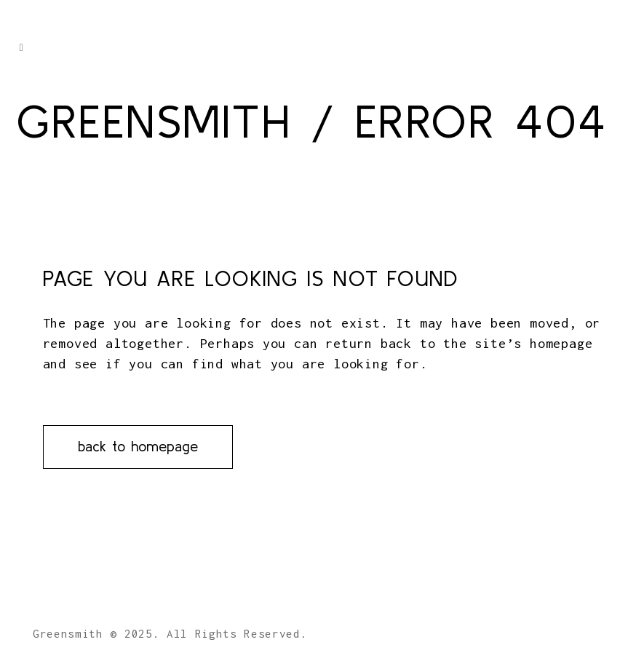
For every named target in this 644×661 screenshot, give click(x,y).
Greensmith (154, 121)
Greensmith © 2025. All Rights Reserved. (170, 633)
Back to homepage (138, 446)
